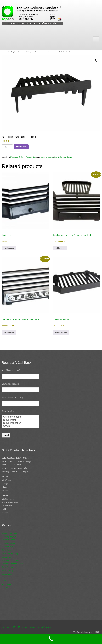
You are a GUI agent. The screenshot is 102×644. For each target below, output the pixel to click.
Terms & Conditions (10, 560)
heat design (67, 157)
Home (4, 52)
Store (4, 581)
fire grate (58, 157)
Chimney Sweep (8, 543)
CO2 (4, 577)
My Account (7, 584)
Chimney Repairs (9, 536)
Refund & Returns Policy (12, 564)
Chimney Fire (7, 547)
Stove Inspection (21, 423)
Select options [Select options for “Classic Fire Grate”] (61, 333)
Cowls (21, 426)
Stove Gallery (7, 571)
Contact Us (6, 557)
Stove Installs (7, 550)
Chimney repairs (21, 417)
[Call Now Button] (51, 639)
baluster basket (47, 157)
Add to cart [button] (9, 248)
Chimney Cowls (8, 540)
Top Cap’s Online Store (17, 52)
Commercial (7, 574)
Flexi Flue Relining (10, 553)
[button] (95, 60)
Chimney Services (9, 533)
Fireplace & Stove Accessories (39, 52)
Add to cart (21, 147)
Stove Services (8, 567)
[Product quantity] (7, 147)
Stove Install (21, 420)
